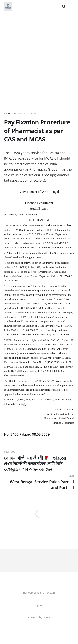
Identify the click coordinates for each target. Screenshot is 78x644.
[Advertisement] (39, 54)
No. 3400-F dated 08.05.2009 (27, 434)
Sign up (39, 605)
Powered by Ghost (39, 617)
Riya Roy (13, 114)
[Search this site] (64, 6)
